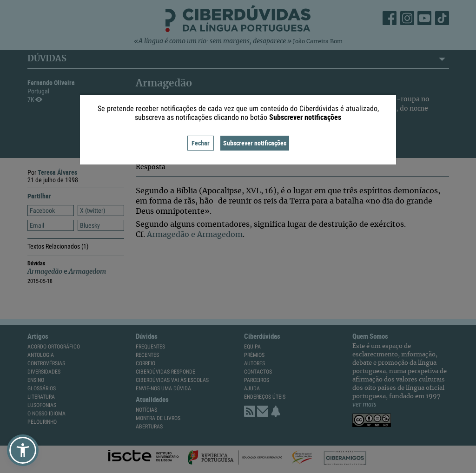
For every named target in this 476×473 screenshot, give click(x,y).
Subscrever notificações (255, 143)
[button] (23, 450)
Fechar (201, 143)
